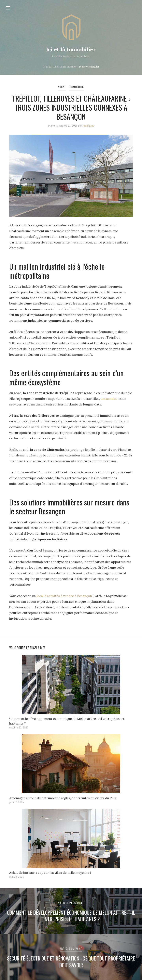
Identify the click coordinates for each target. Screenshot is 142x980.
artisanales (110, 399)
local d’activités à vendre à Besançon (64, 596)
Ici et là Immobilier (71, 49)
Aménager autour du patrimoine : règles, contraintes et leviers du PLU (63, 798)
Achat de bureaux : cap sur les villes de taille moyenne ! (51, 873)
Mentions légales (89, 67)
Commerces (76, 87)
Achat (62, 87)
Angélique (88, 126)
